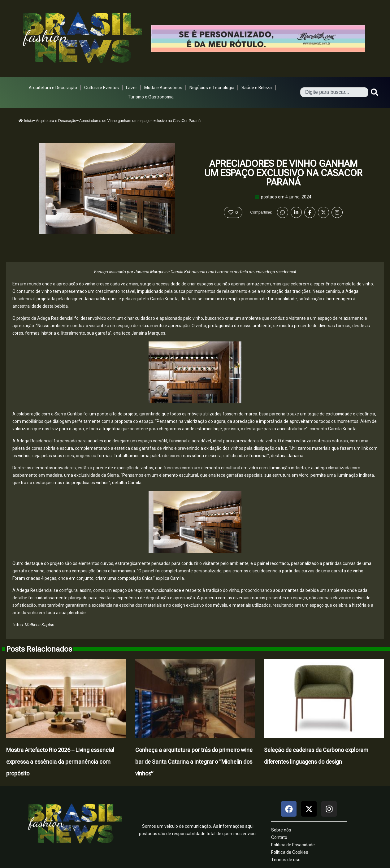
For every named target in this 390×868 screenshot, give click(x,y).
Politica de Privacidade (293, 845)
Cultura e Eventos (102, 88)
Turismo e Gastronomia (151, 97)
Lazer (132, 88)
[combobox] (334, 92)
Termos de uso (286, 860)
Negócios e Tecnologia (212, 88)
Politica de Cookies (290, 852)
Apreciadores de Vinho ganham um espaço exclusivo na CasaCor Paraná (283, 173)
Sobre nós (281, 830)
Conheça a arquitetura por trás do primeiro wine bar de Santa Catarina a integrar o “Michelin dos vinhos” (194, 762)
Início (26, 121)
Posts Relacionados (39, 649)
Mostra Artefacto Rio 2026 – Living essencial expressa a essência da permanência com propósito (60, 762)
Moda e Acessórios (163, 88)
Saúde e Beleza (257, 88)
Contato (279, 837)
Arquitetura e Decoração (53, 88)
